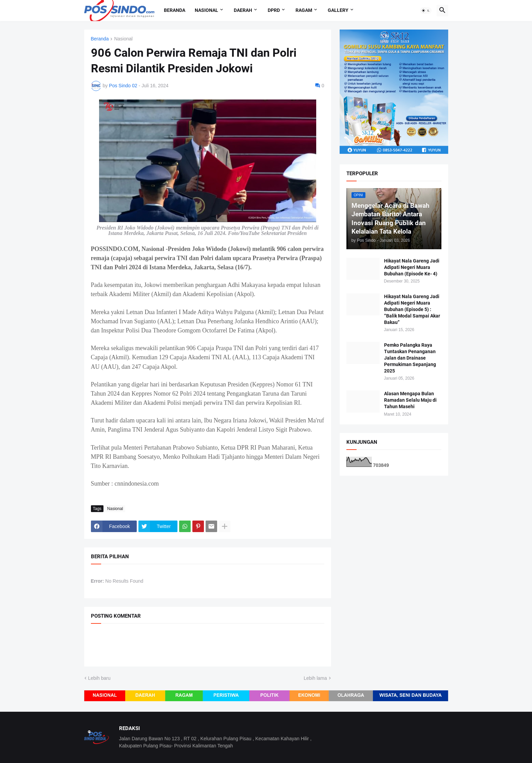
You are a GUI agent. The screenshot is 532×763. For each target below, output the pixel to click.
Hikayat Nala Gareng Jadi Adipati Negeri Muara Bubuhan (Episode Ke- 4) (412, 267)
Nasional (206, 10)
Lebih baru (99, 678)
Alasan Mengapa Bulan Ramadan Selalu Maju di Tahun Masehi (410, 400)
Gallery (338, 10)
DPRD (274, 10)
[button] (426, 11)
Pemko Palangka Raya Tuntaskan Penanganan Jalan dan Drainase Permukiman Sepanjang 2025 (410, 358)
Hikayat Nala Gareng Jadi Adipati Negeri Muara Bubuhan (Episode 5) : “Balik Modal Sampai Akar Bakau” (412, 309)
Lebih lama (315, 678)
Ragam (304, 10)
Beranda (175, 10)
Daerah (243, 10)
